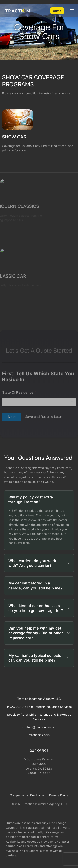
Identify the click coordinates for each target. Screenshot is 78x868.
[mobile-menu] (71, 11)
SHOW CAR (14, 137)
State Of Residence (19, 431)
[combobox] (39, 441)
